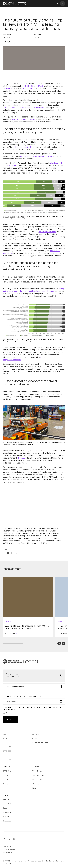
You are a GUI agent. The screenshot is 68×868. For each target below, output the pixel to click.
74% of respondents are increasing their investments (24, 108)
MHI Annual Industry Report (24, 147)
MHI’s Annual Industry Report (24, 119)
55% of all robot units (48, 232)
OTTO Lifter (27, 89)
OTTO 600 (7, 89)
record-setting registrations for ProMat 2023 (38, 156)
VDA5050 (21, 458)
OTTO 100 (29, 86)
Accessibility (7, 853)
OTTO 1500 (39, 86)
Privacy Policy (7, 847)
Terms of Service (9, 850)
